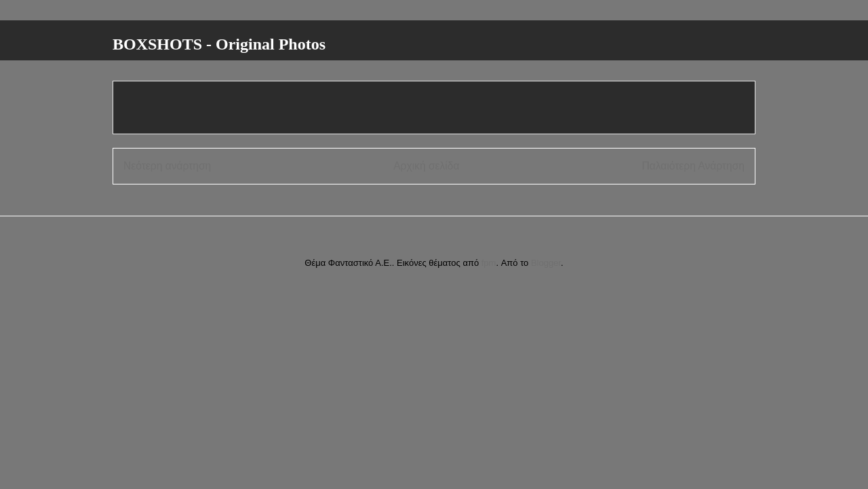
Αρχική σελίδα (426, 166)
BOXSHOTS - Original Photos (219, 44)
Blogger (546, 263)
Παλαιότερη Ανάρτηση (693, 166)
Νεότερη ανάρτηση (167, 166)
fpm (489, 263)
